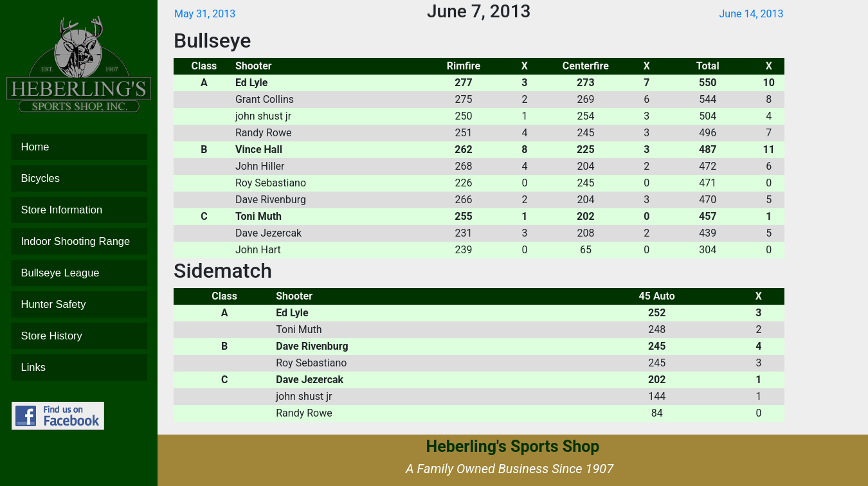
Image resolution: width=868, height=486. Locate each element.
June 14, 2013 (751, 14)
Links (79, 367)
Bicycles (79, 178)
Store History (79, 336)
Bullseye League (79, 273)
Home (79, 147)
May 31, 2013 (205, 14)
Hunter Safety (79, 304)
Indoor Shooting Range (79, 241)
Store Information (79, 210)
